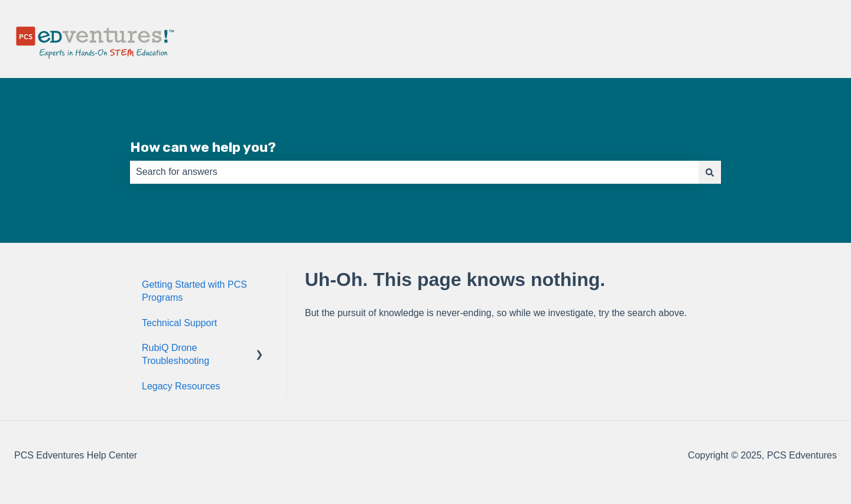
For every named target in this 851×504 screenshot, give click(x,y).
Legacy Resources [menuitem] (181, 386)
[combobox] (414, 172)
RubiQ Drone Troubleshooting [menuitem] (176, 354)
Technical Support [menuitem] (179, 323)
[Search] (710, 172)
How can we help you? (203, 147)
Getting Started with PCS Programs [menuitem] (194, 291)
